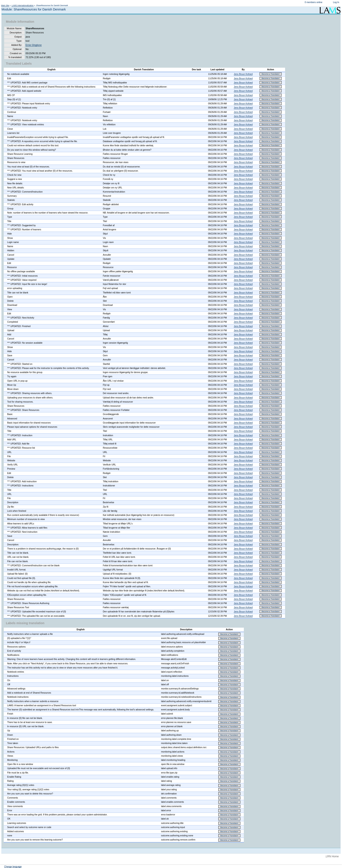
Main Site (5, 5)
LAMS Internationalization (22, 5)
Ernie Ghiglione (34, 45)
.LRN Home (332, 856)
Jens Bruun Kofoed (243, 74)
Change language (13, 867)
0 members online (314, 2)
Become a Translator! (270, 74)
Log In (336, 2)
